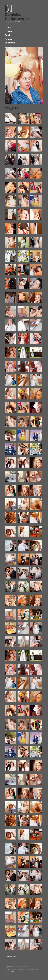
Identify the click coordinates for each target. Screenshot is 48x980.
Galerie (8, 31)
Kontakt (9, 39)
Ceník (8, 35)
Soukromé (10, 43)
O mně (8, 28)
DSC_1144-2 (12, 108)
